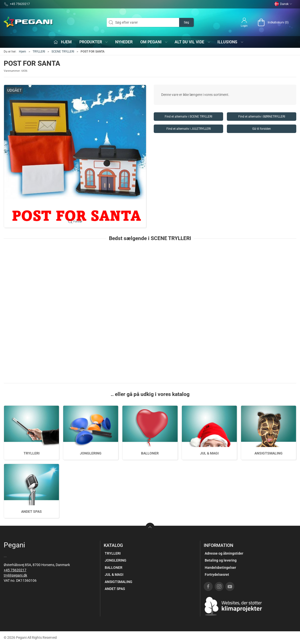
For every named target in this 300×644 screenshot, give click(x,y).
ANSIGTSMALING (269, 453)
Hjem (23, 52)
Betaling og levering (221, 560)
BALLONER (150, 453)
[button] (75, 156)
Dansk (283, 4)
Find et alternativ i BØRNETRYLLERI (262, 117)
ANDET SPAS (31, 512)
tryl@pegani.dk (15, 575)
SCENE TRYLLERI (63, 52)
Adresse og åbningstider (224, 553)
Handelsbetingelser (220, 568)
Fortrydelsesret (217, 575)
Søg (186, 22)
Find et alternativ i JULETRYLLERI (189, 129)
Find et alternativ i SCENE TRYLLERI (188, 117)
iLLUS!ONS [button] (231, 42)
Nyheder (124, 42)
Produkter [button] (94, 42)
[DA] (29, 22)
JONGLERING (91, 453)
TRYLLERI (39, 52)
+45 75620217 (15, 570)
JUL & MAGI (209, 453)
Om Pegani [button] (154, 42)
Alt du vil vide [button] (193, 42)
